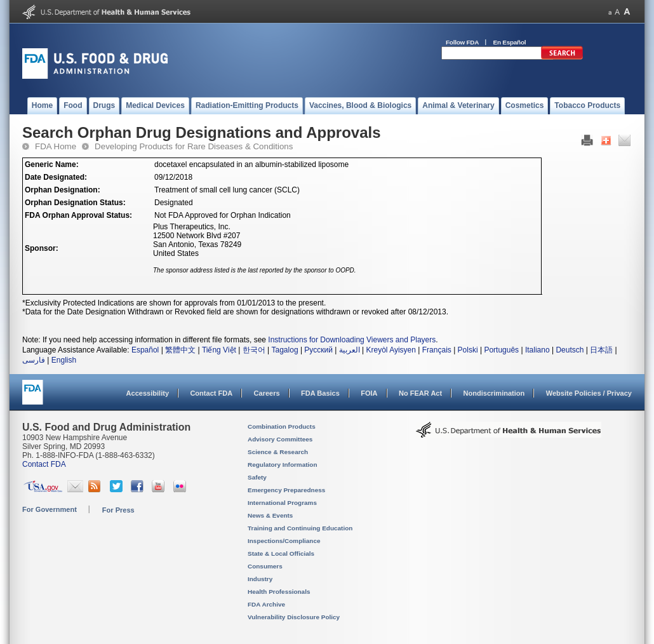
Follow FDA (462, 42)
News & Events (270, 515)
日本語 (601, 350)
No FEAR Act (420, 393)
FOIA (369, 393)
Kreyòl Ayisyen (391, 350)
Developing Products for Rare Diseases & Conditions (194, 146)
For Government (50, 509)
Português (501, 350)
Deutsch (570, 350)
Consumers (265, 566)
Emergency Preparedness (286, 490)
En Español (510, 42)
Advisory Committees (280, 439)
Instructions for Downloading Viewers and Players (352, 340)
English (64, 360)
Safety (257, 477)
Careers (267, 393)
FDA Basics (320, 393)
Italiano (537, 350)
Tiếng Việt (219, 350)
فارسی (34, 360)
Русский (318, 350)
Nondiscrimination (494, 393)
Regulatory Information (283, 465)
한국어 (254, 350)
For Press (118, 510)
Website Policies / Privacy (589, 393)
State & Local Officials (281, 553)
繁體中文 (180, 350)
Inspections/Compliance (284, 541)
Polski (468, 350)
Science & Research (278, 452)
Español (145, 350)
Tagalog (285, 350)
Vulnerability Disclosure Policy (294, 617)
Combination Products (282, 426)
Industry (260, 579)
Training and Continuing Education (300, 528)
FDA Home (56, 146)
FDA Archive (266, 604)
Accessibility (148, 393)
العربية (350, 350)
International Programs (282, 503)
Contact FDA (211, 393)
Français (437, 350)
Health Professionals (279, 592)
